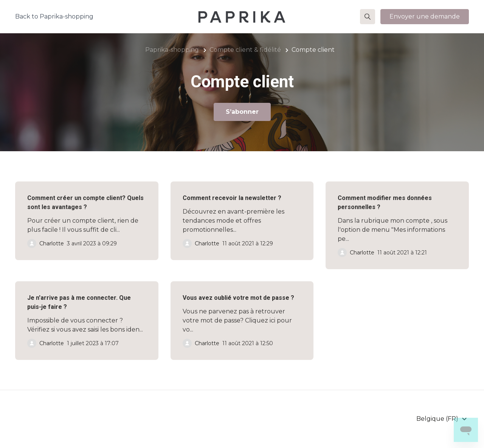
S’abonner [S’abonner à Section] (242, 112)
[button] (368, 17)
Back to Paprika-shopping (54, 16)
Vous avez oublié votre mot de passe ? (238, 298)
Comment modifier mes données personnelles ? (385, 202)
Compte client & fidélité (245, 50)
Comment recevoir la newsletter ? (232, 198)
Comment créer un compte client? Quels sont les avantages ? (85, 202)
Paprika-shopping (172, 50)
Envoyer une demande (425, 16)
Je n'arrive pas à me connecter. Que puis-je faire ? (79, 302)
